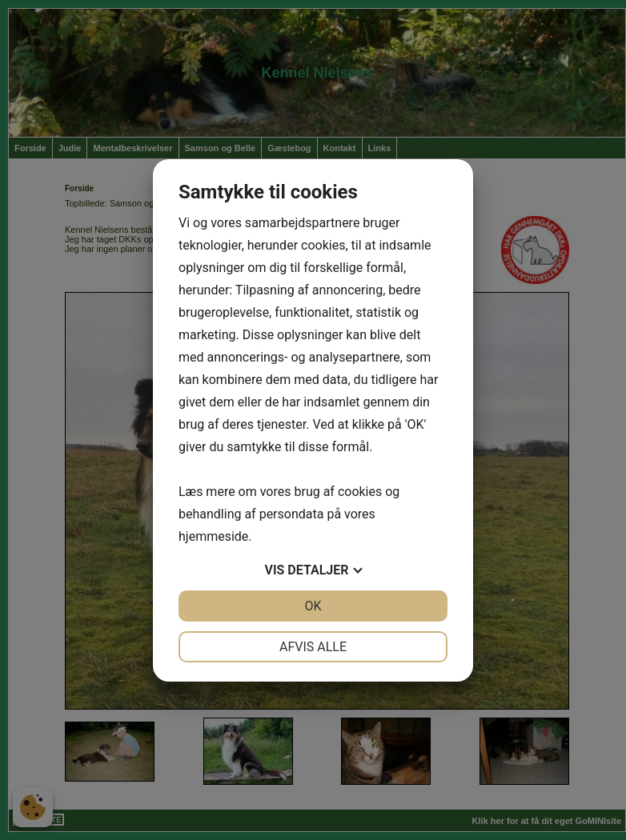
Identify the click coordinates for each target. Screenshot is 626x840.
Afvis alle (313, 647)
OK (313, 606)
